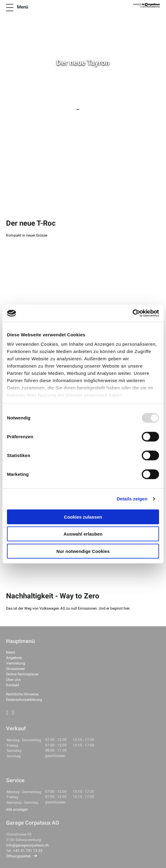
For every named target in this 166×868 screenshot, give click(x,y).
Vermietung (16, 663)
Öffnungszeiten (18, 856)
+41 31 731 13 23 (28, 851)
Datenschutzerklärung (24, 700)
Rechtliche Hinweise (22, 694)
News (11, 652)
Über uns (13, 680)
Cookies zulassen (83, 517)
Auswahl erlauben (83, 534)
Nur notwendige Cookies (83, 551)
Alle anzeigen (17, 809)
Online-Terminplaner (22, 674)
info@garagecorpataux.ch (27, 845)
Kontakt (13, 685)
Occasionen (16, 669)
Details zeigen (132, 499)
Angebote (14, 658)
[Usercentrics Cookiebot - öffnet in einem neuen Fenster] (133, 313)
